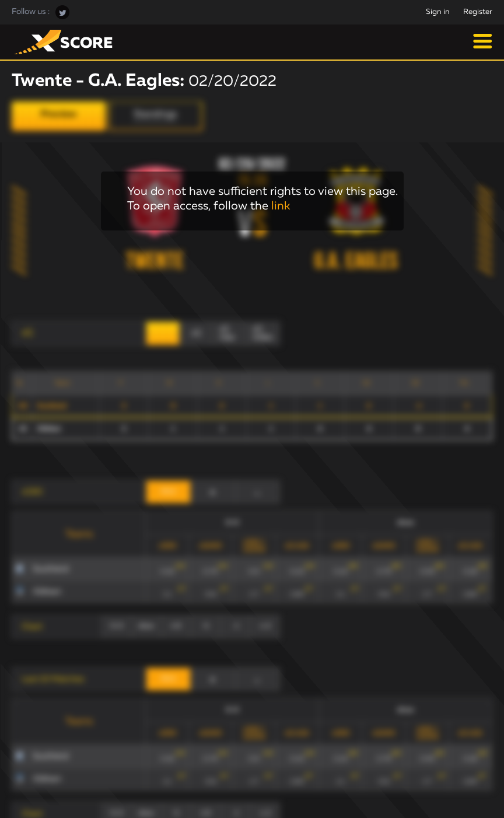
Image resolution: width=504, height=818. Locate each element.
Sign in (438, 12)
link (281, 206)
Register (478, 12)
